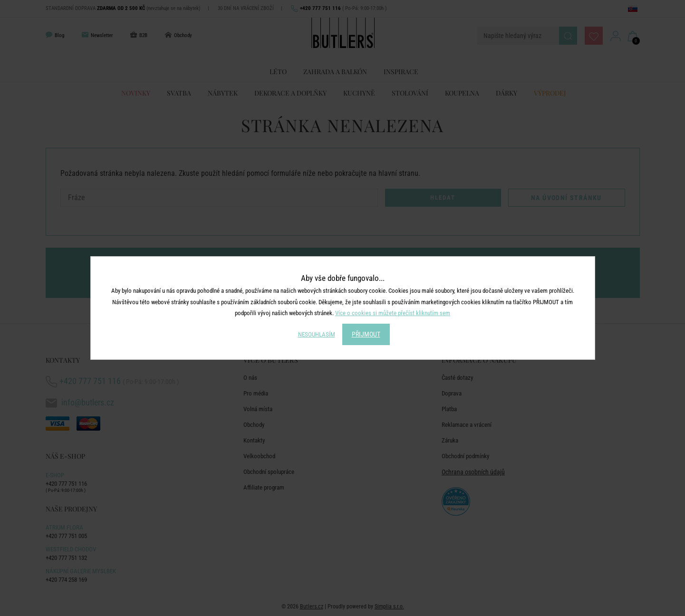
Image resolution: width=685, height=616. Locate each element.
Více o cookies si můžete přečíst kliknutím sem (393, 313)
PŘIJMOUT (366, 334)
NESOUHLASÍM (317, 334)
